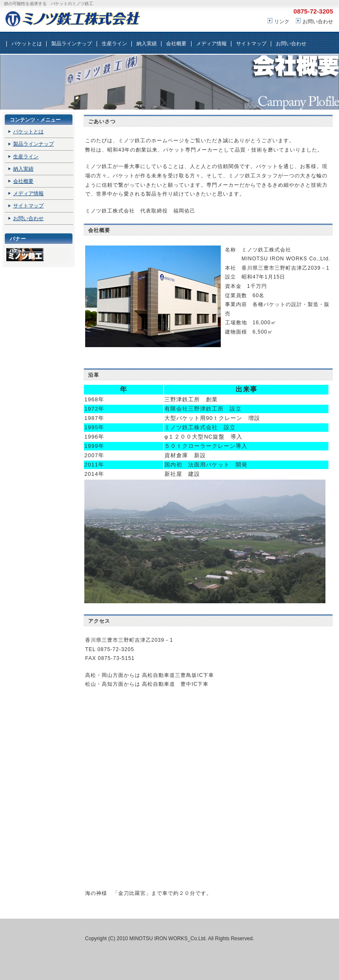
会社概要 (176, 44)
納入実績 (147, 44)
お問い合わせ (318, 22)
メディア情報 (211, 44)
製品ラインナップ (72, 44)
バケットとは (27, 44)
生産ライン (114, 44)
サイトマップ (251, 44)
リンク (282, 22)
